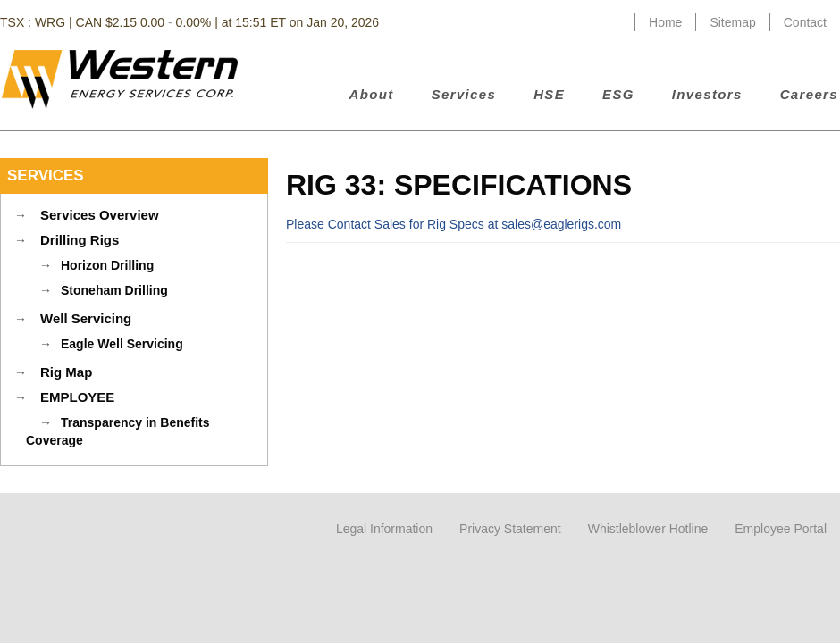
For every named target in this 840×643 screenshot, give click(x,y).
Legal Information (384, 529)
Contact (805, 22)
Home (665, 22)
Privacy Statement (510, 529)
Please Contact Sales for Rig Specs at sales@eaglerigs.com (454, 224)
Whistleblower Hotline (648, 529)
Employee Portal (781, 529)
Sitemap (732, 22)
